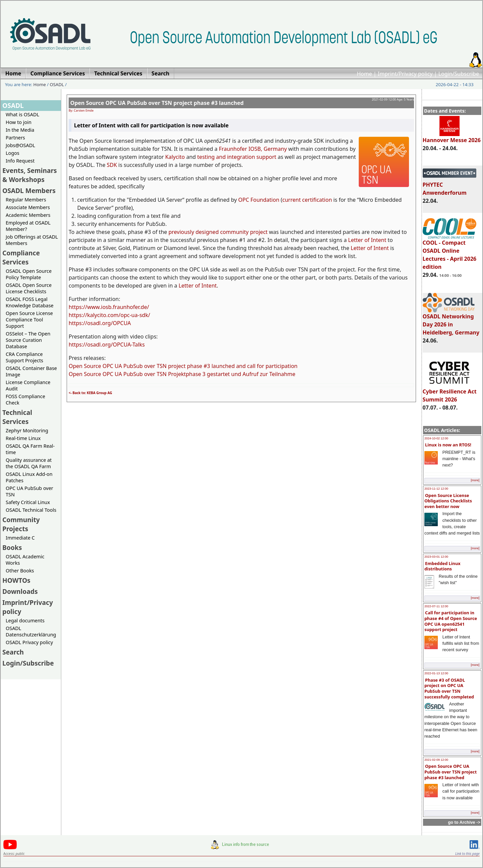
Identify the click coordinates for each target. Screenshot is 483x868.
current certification (307, 200)
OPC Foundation (259, 200)
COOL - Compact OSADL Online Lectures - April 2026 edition (450, 252)
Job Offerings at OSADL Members (32, 240)
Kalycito (175, 157)
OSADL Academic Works (25, 560)
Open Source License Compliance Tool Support (29, 320)
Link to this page (467, 854)
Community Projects (21, 524)
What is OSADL (22, 114)
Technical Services (17, 417)
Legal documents (25, 621)
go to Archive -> (464, 822)
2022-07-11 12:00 (436, 606)
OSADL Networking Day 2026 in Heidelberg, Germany (451, 321)
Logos (13, 153)
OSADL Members (29, 191)
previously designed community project (218, 232)
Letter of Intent (367, 240)
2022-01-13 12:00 (436, 673)
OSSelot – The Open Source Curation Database (28, 340)
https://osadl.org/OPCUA (100, 323)
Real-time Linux (23, 438)
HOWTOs (16, 580)
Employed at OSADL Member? (28, 226)
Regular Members (26, 200)
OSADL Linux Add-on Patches (29, 477)
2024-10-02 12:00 (436, 438)
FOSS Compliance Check (25, 399)
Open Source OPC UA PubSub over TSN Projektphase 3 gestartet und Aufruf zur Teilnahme (182, 374)
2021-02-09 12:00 (436, 760)
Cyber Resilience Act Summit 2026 (450, 392)
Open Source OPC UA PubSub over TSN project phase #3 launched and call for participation (183, 366)
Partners (15, 138)
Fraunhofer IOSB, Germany (253, 149)
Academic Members (28, 215)
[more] (475, 480)
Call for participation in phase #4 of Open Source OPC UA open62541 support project (451, 621)
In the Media (20, 130)
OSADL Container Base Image (31, 371)
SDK (112, 165)
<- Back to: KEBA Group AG (90, 393)
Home (364, 74)
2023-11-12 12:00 (436, 489)
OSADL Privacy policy (29, 642)
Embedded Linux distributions (442, 566)
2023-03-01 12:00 (436, 557)
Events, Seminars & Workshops (30, 175)
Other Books (20, 571)
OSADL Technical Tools (31, 510)
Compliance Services (21, 257)
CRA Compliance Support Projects (24, 357)
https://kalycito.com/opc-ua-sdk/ (109, 315)
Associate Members (28, 207)
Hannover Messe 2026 (452, 137)
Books (12, 547)
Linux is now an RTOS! (448, 445)
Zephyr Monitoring (27, 430)
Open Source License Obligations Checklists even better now (448, 501)
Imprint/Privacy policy (405, 74)
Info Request (20, 161)
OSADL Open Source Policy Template (29, 274)
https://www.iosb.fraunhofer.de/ (109, 307)
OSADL (57, 84)
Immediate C (20, 538)
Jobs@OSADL (20, 145)
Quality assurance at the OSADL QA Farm (29, 463)
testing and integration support (237, 157)
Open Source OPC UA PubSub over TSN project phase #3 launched (451, 772)
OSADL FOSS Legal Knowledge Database (30, 302)
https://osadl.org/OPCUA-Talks (107, 345)
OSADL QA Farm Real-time (30, 449)
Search (13, 652)
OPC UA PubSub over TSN (29, 491)
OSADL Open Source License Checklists (29, 288)
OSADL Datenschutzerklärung (31, 631)
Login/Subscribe (459, 74)
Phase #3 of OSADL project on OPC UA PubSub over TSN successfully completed (449, 688)
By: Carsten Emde (81, 110)
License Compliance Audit (28, 385)
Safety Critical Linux (28, 502)
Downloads (20, 591)
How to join (19, 122)
